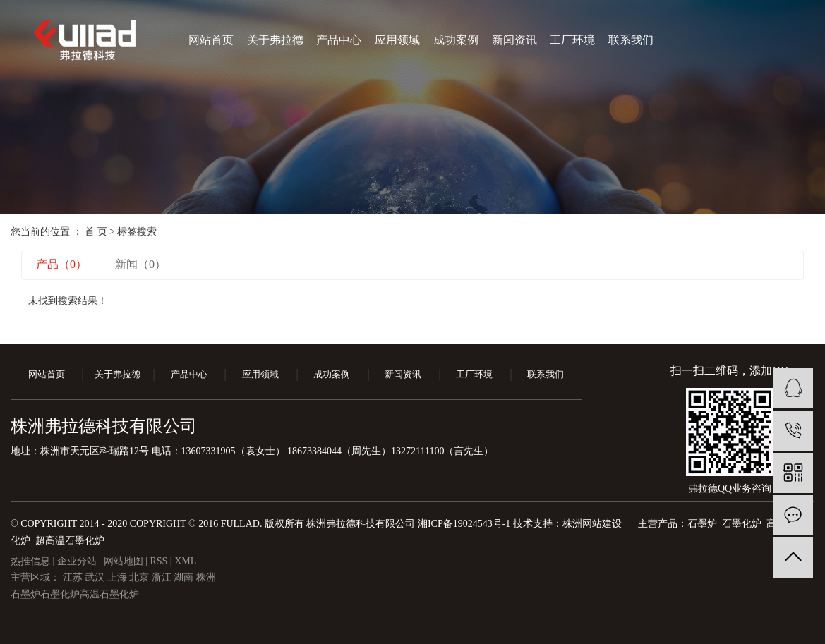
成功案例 (456, 40)
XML (185, 561)
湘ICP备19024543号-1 (464, 524)
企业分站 (77, 561)
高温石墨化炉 (109, 594)
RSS (158, 561)
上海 (119, 577)
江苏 (74, 577)
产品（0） (61, 264)
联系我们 (631, 40)
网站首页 (211, 40)
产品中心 (339, 40)
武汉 (96, 577)
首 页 (96, 232)
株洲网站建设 (592, 524)
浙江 (163, 577)
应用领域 (397, 40)
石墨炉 (25, 594)
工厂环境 (572, 40)
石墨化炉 (60, 594)
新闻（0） (140, 264)
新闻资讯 (514, 40)
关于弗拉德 (275, 40)
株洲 (206, 577)
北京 (140, 577)
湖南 (185, 577)
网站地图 (125, 561)
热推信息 (30, 561)
